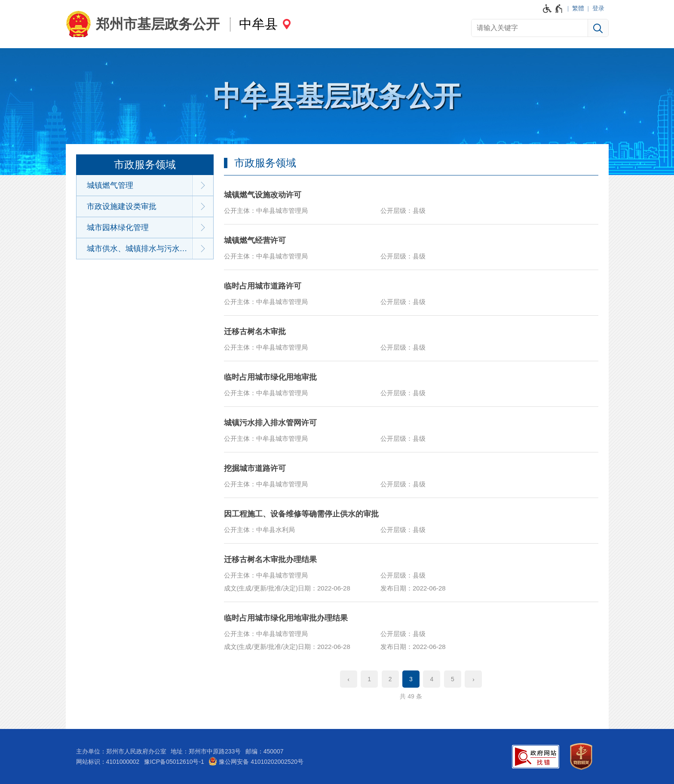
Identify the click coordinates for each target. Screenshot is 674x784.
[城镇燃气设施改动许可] (411, 201)
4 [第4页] (432, 679)
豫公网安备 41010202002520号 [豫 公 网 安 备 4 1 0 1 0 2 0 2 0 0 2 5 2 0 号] (256, 761)
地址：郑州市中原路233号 (206, 751)
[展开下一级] (203, 185)
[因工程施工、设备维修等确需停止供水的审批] (411, 520)
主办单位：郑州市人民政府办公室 (121, 751)
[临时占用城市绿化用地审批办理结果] (411, 631)
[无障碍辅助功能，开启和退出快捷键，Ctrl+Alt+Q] (553, 9)
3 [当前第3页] (411, 679)
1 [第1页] (369, 679)
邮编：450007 (265, 751)
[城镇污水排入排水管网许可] (411, 429)
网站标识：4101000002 (108, 762)
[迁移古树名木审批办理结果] (411, 572)
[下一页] (473, 679)
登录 (598, 8)
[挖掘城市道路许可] (411, 475)
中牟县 (258, 24)
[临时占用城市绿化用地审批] (411, 384)
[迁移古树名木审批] (411, 338)
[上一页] (349, 679)
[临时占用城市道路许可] (411, 292)
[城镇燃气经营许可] (411, 247)
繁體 (578, 8)
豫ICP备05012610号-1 (174, 762)
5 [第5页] (453, 679)
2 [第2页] (390, 679)
